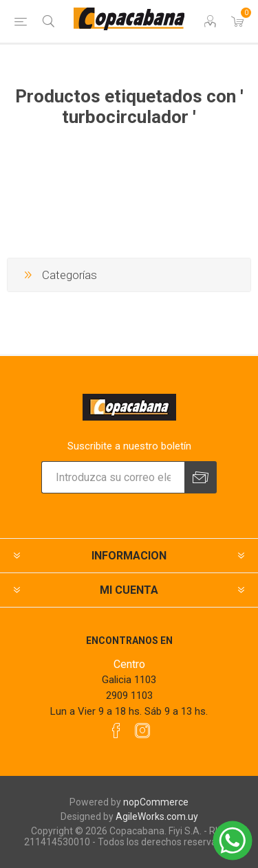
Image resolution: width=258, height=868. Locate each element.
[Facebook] (116, 731)
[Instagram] (142, 731)
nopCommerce (156, 802)
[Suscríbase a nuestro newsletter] (113, 477)
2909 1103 (129, 695)
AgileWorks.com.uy (157, 816)
